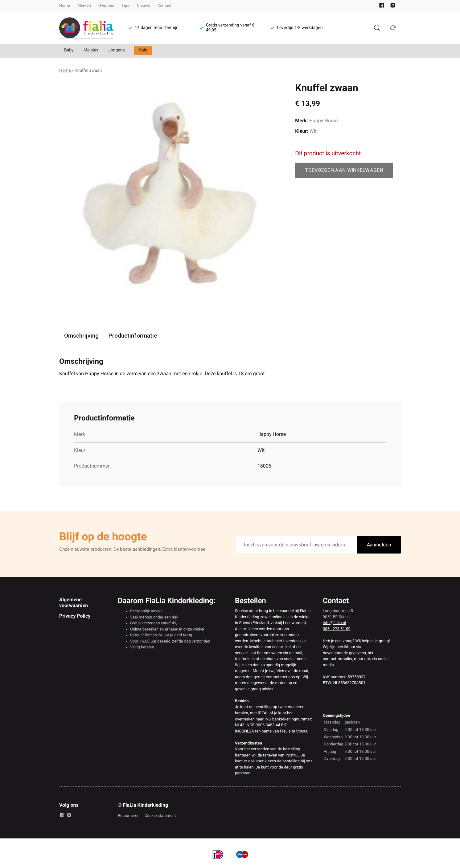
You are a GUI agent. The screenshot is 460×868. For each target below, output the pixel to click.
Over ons (106, 6)
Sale (143, 50)
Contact (164, 6)
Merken (84, 6)
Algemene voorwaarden (74, 602)
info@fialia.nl (334, 623)
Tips (125, 6)
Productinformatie (133, 336)
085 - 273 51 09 (337, 629)
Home (65, 6)
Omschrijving (81, 336)
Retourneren (129, 816)
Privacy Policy (75, 616)
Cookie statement (160, 816)
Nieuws (143, 6)
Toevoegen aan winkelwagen (344, 170)
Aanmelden (379, 545)
